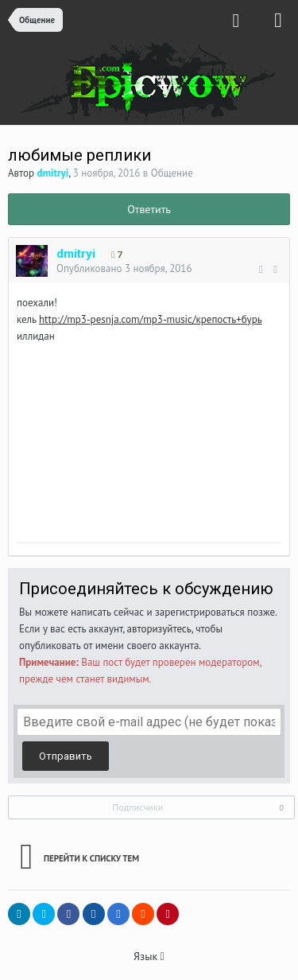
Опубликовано (124, 268)
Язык (149, 956)
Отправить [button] (66, 756)
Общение (172, 173)
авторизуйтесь (159, 629)
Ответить (149, 209)
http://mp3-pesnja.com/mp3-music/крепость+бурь (151, 319)
